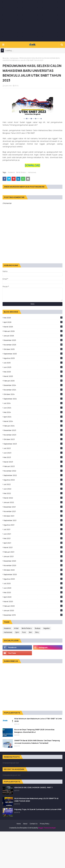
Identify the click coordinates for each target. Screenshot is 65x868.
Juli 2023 (33, 448)
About (25, 824)
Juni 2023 (33, 453)
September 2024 (33, 399)
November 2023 (33, 435)
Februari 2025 (33, 381)
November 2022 (33, 471)
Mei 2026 (33, 318)
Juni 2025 (33, 367)
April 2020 (33, 597)
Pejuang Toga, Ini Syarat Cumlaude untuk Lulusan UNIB (38, 809)
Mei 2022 (33, 493)
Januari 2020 (33, 610)
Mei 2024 (33, 412)
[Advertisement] (34, 21)
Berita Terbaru (21, 172)
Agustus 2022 (33, 480)
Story (37, 632)
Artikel (16, 628)
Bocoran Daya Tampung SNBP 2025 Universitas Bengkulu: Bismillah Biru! (34, 731)
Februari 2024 (33, 426)
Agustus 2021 (33, 525)
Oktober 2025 (33, 349)
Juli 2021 (33, 529)
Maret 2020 (33, 601)
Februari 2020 (33, 606)
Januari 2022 (33, 502)
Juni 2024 (33, 408)
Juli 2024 (33, 403)
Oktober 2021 (33, 516)
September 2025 (33, 354)
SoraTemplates (22, 828)
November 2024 (33, 390)
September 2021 (33, 520)
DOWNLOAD (32, 165)
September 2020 (33, 574)
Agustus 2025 (33, 358)
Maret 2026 (33, 327)
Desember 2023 (33, 430)
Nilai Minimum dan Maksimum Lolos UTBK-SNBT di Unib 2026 (38, 720)
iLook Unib (8, 86)
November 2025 (33, 345)
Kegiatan (47, 628)
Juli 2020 (33, 583)
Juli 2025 (33, 363)
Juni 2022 (33, 489)
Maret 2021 (33, 547)
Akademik (11, 172)
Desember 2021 (33, 507)
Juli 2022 (33, 484)
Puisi (24, 632)
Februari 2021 (33, 552)
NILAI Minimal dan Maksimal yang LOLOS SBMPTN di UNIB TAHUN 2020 (36, 800)
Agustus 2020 (33, 579)
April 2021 (33, 543)
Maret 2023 (33, 462)
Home (19, 824)
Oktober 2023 (33, 439)
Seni (30, 632)
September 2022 (33, 475)
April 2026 (33, 322)
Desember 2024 (33, 385)
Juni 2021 (33, 534)
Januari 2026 (33, 336)
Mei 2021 (33, 538)
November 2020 (33, 565)
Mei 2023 (33, 457)
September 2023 (33, 444)
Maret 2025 (33, 376)
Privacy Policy (45, 824)
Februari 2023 (33, 466)
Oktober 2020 (33, 570)
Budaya (38, 628)
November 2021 (33, 511)
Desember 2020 (33, 561)
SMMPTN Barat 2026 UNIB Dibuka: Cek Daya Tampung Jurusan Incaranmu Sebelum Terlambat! (37, 742)
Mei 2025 (33, 372)
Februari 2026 (33, 331)
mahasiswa (14, 58)
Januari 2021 (33, 556)
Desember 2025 (33, 340)
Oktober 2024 (33, 394)
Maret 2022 (33, 498)
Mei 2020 (33, 592)
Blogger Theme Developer (47, 828)
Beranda (6, 58)
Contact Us (34, 824)
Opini (17, 632)
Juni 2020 (33, 588)
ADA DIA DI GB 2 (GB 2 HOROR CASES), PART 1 (33, 787)
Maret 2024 (33, 421)
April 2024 (33, 417)
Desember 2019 (33, 615)
